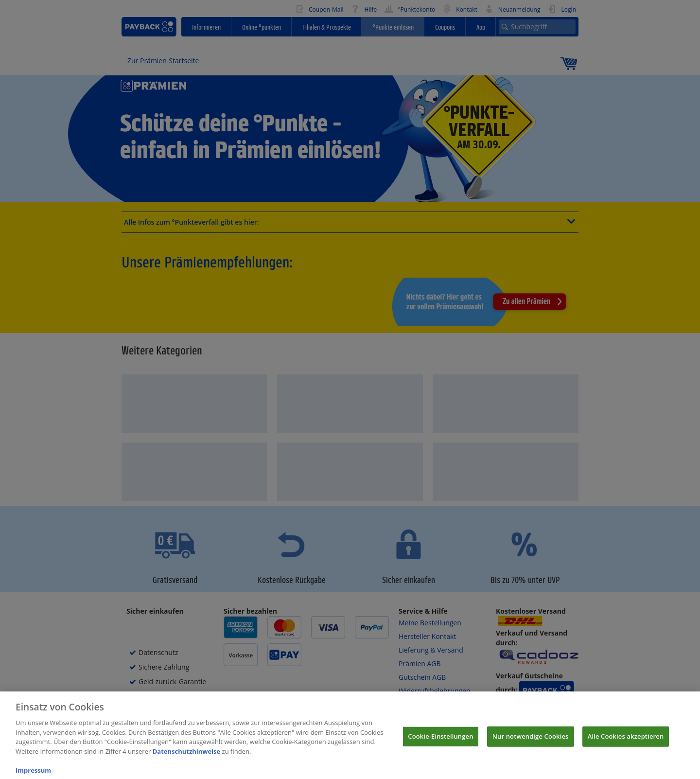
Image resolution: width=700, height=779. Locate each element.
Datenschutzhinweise (187, 758)
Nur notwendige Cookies (531, 743)
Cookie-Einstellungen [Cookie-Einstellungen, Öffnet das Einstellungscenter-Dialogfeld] (440, 743)
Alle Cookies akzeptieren (626, 743)
